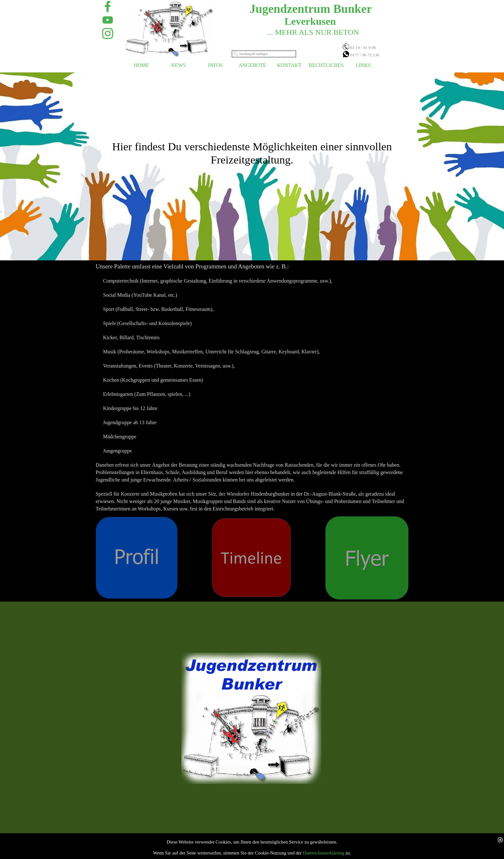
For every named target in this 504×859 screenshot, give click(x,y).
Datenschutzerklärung (324, 853)
